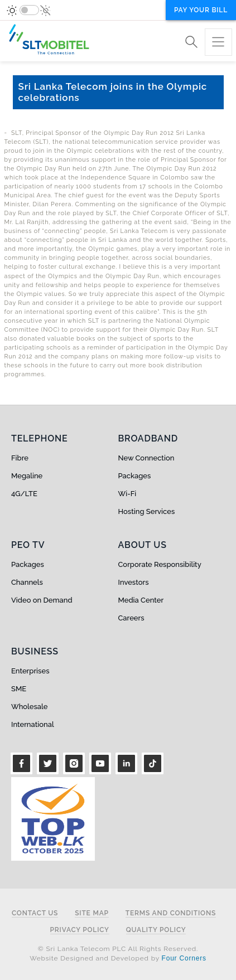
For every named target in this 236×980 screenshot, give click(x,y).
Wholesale (29, 707)
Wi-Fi (127, 494)
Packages (135, 476)
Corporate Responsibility (160, 564)
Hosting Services (147, 511)
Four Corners (184, 958)
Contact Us (35, 913)
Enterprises (30, 671)
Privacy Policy (80, 930)
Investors (134, 582)
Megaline (27, 476)
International (33, 724)
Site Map (92, 913)
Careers (131, 618)
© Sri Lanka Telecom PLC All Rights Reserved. (118, 949)
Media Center (141, 600)
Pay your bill (201, 10)
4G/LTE (24, 494)
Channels (27, 582)
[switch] (29, 10)
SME (19, 689)
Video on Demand (42, 600)
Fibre (20, 458)
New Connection (146, 458)
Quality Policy (156, 930)
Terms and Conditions (171, 913)
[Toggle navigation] (218, 42)
